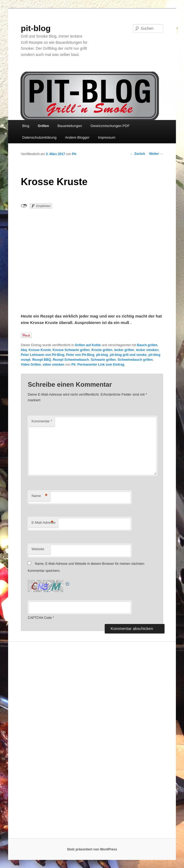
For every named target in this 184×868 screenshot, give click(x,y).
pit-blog (36, 28)
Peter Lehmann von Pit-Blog (43, 355)
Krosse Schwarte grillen (71, 350)
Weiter (156, 154)
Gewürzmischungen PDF (110, 126)
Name (39, 496)
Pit (74, 154)
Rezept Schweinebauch (71, 360)
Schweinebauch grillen (135, 360)
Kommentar (42, 421)
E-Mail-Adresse (43, 523)
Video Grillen (31, 365)
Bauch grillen (147, 345)
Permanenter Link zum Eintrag (101, 365)
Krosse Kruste (40, 350)
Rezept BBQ (42, 360)
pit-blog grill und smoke (128, 355)
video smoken (54, 365)
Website (38, 549)
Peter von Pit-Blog (80, 355)
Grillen (43, 126)
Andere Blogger (77, 137)
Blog (26, 126)
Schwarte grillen (103, 360)
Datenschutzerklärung (39, 137)
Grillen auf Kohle (88, 345)
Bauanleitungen (70, 126)
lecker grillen (124, 350)
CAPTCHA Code (40, 618)
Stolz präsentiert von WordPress (92, 849)
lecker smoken (147, 350)
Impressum (107, 137)
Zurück (138, 154)
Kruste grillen (102, 350)
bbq (24, 350)
